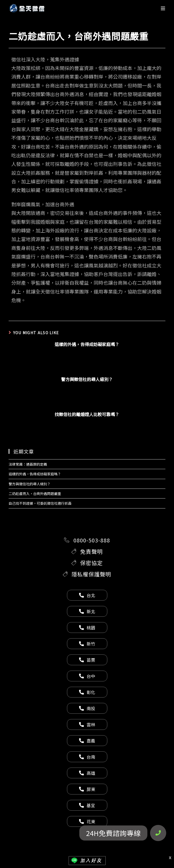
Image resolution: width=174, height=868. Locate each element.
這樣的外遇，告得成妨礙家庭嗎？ (87, 344)
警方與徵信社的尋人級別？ (87, 379)
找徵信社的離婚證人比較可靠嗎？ (87, 414)
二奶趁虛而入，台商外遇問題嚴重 (35, 494)
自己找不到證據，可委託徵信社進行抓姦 (40, 503)
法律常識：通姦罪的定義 (28, 464)
